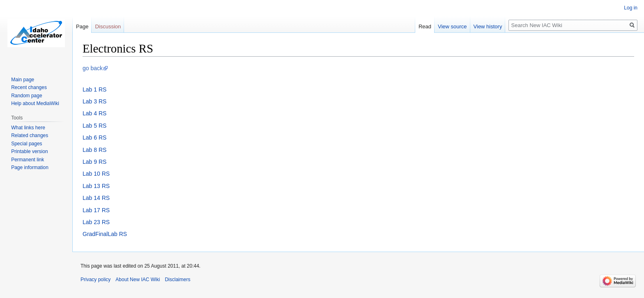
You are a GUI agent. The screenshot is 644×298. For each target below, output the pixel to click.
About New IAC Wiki (138, 280)
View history (488, 26)
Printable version (29, 151)
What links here (28, 128)
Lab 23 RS (96, 222)
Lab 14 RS (96, 198)
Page (82, 26)
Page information (30, 167)
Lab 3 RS (94, 101)
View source (452, 26)
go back (93, 68)
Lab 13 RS (96, 186)
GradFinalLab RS (105, 234)
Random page (26, 96)
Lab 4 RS (94, 113)
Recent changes (29, 87)
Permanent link (28, 160)
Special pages (26, 144)
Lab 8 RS (94, 150)
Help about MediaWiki (35, 103)
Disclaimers (177, 280)
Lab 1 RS (94, 89)
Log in (631, 8)
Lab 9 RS (94, 162)
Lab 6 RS (94, 138)
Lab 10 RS (96, 174)
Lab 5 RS (94, 126)
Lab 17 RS (96, 210)
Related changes (30, 135)
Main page (23, 80)
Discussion (108, 26)
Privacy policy (95, 280)
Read (425, 26)
